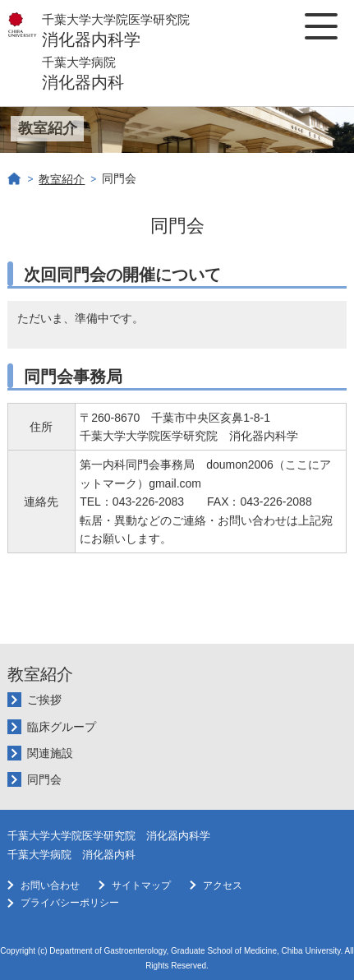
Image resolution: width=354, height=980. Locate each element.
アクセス (223, 885)
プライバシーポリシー (70, 903)
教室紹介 (62, 179)
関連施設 (50, 753)
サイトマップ (141, 885)
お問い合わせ (50, 885)
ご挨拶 (44, 700)
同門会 (44, 779)
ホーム (15, 179)
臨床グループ (62, 727)
